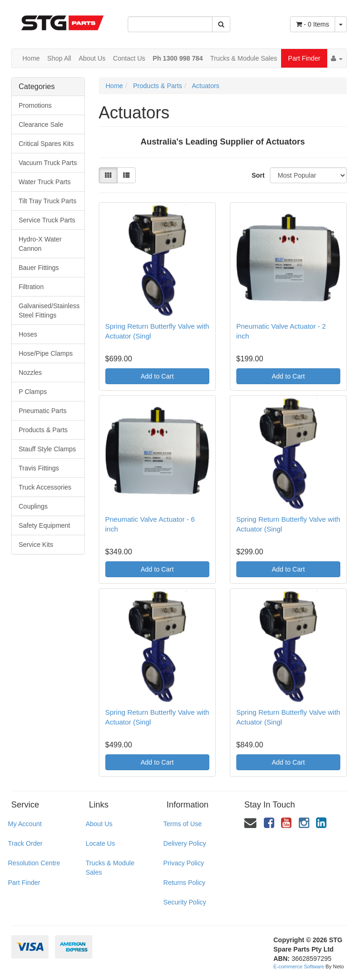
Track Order (25, 843)
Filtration (31, 287)
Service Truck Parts (47, 220)
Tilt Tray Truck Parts (48, 201)
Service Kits (36, 545)
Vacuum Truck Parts (48, 163)
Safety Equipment (45, 525)
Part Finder (304, 58)
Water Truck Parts (45, 182)
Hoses (28, 334)
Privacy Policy (183, 863)
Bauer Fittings (39, 268)
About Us (92, 58)
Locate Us (100, 843)
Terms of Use (182, 824)
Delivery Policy (185, 843)
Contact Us (129, 58)
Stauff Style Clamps (47, 449)
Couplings (33, 506)
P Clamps (33, 392)
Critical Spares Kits (46, 144)
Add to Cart (157, 376)
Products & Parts (43, 430)
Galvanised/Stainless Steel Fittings (49, 311)
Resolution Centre (34, 863)
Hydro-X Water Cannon (40, 244)
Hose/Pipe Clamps (46, 353)
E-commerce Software (299, 966)
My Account (25, 824)
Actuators (205, 86)
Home (31, 58)
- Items (313, 24)
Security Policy (185, 902)
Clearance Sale (41, 124)
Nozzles (30, 373)
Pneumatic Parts (43, 411)
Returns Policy (184, 883)
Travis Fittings (39, 468)
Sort (257, 175)
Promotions (35, 105)
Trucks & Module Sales (244, 58)
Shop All (59, 58)
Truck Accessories (45, 487)
